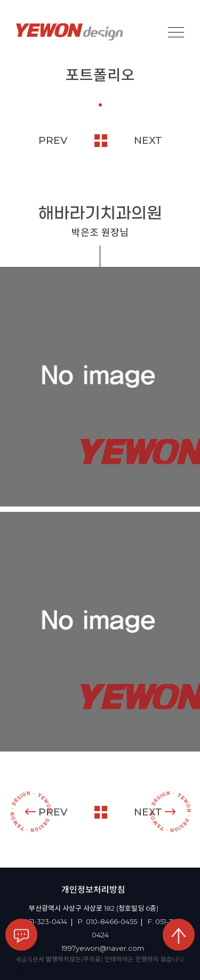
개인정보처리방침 (93, 890)
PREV (53, 140)
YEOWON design (69, 32)
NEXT (148, 140)
